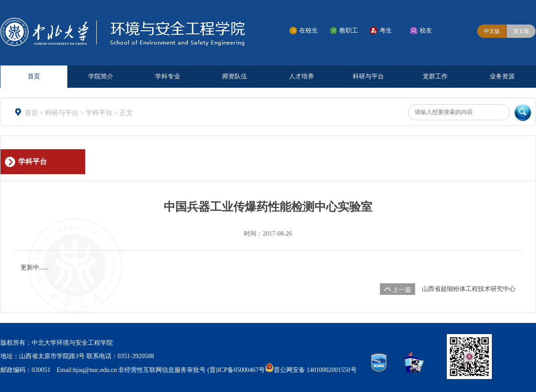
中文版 (492, 31)
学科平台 (100, 113)
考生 (386, 31)
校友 (426, 31)
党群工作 (435, 76)
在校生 (309, 31)
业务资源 (502, 76)
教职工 (349, 31)
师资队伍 (235, 76)
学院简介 (101, 76)
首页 (34, 76)
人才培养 (301, 76)
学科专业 (168, 76)
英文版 (521, 31)
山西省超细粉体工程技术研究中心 (469, 289)
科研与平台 (368, 76)
